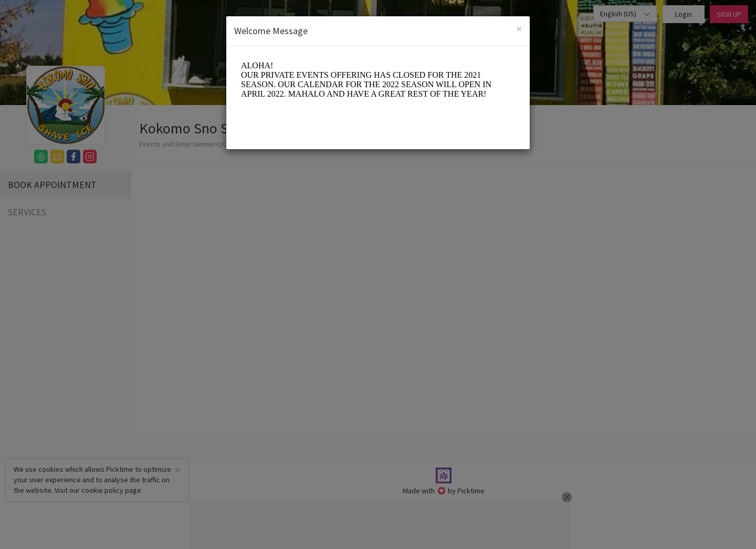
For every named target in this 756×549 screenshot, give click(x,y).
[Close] (519, 29)
